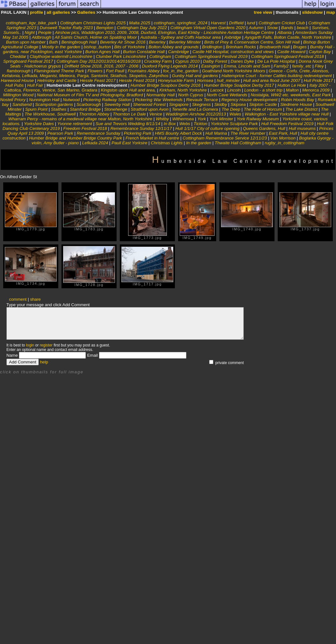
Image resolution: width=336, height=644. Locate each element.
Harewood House (17, 80)
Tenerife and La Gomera (195, 109)
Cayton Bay (320, 52)
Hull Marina (216, 133)
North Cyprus (191, 95)
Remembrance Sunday (99, 133)
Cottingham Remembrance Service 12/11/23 (225, 138)
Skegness (201, 104)
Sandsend (22, 104)
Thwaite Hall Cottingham (238, 143)
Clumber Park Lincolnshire (121, 56)
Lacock (217, 90)
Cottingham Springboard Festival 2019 (211, 56)
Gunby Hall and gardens (195, 76)
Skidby (221, 104)
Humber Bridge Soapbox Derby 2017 (239, 85)
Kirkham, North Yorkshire (183, 90)
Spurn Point (37, 109)
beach (302, 28)
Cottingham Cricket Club (282, 23)
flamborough (19, 71)
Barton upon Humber (26, 42)
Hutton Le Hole (292, 85)
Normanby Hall (160, 95)
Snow (272, 28)
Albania (284, 32)
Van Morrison (283, 138)
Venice (156, 114)
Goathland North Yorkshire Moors (234, 71)
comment (18, 299)
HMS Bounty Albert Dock (178, 133)
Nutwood (71, 100)
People (45, 32)
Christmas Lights (167, 143)
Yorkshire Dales (39, 124)
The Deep (231, 109)
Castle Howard (291, 52)
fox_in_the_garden (181, 71)
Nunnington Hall (44, 100)
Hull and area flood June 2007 (272, 80)
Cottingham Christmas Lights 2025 (93, 23)
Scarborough (89, 104)
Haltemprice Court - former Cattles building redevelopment (276, 76)
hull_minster (228, 80)
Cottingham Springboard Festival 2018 (287, 56)
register (46, 345)
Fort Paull (115, 71)
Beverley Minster (185, 42)
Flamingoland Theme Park (59, 71)
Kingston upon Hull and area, (128, 90)
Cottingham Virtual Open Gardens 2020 (208, 28)
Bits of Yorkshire (130, 47)
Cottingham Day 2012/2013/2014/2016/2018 (99, 61)
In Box (170, 124)
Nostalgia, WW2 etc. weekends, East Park (291, 95)
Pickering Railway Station (107, 100)
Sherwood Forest (149, 104)
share (35, 299)
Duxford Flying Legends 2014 (170, 66)
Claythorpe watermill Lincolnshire (61, 56)
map (331, 12)
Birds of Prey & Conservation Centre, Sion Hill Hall (252, 42)
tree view (263, 12)
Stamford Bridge (85, 109)
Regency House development (249, 100)
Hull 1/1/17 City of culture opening (207, 128)
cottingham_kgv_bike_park (31, 23)
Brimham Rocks (241, 47)
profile (37, 12)
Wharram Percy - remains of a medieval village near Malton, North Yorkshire (80, 119)
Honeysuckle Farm (176, 80)
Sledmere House (296, 104)
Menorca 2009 (316, 90)
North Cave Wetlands (227, 95)
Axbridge (233, 37)
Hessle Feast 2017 (98, 80)
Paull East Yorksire (129, 143)
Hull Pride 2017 (318, 80)
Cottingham (160, 56)
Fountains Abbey (144, 71)
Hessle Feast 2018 (137, 80)
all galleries (58, 12)
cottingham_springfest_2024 (180, 23)
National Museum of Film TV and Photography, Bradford (90, 95)
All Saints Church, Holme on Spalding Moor (96, 37)
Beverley (157, 42)
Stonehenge (116, 109)
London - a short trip (263, 90)
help (44, 362)
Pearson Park (60, 133)
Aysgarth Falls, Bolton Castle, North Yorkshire (288, 37)
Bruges (300, 47)
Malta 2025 (140, 23)
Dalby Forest (215, 61)
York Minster (221, 119)
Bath (53, 42)
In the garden (199, 143)
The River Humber (248, 133)
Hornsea (205, 80)
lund (251, 23)
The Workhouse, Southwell (50, 114)
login (30, 345)
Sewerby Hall (117, 104)
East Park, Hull (283, 133)
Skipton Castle (263, 104)
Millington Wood (18, 95)
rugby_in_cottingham (284, 143)
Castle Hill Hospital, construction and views (233, 52)
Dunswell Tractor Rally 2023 (66, 28)
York (202, 119)
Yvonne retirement (75, 124)
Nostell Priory (13, 100)
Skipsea (238, 104)
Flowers (95, 71)
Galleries (86, 12)
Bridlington (212, 47)
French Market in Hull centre (152, 138)
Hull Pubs (15, 85)
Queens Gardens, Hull (264, 128)
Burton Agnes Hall (102, 52)
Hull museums (302, 128)
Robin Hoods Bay (298, 100)
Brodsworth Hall (275, 47)
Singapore (179, 104)
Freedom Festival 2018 (85, 128)
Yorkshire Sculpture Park (234, 124)
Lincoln (234, 90)
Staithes (59, 109)
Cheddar (18, 56)
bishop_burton (97, 47)
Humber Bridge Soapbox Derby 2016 (165, 85)
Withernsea (183, 119)
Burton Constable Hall (144, 52)
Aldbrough (41, 37)
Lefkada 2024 (95, 143)
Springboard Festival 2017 (28, 61)
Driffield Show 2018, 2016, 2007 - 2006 (101, 66)
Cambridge (179, 52)
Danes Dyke (242, 61)
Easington (211, 66)
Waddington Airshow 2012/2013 (196, 114)
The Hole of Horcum (263, 109)
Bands (287, 28)
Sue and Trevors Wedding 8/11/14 (128, 124)
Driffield (236, 23)
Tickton (200, 124)
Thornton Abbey (94, 114)
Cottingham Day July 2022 (142, 28)
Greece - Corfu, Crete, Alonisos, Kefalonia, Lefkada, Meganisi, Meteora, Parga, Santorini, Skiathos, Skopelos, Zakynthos (166, 73)
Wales (235, 114)
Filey (319, 66)
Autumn (256, 28)
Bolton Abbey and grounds (174, 47)
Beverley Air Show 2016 (123, 42)
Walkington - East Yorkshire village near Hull (287, 114)
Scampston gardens (54, 104)
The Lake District (301, 109)
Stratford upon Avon (150, 109)
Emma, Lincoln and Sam (247, 66)
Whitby (162, 119)
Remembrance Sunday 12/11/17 (141, 128)
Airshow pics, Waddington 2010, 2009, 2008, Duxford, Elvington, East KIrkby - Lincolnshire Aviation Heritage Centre (165, 32)
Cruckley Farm (158, 61)
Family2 (281, 66)
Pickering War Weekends (159, 100)
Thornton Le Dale (129, 114)
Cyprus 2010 (187, 61)
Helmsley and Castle (57, 80)
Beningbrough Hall (79, 42)
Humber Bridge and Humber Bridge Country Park (76, 138)
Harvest (218, 23)
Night (30, 32)
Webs (185, 124)
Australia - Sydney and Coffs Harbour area (180, 37)
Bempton (105, 28)
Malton (292, 90)
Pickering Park (138, 133)
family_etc (302, 66)
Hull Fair (35, 85)
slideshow (312, 12)
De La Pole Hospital (276, 61)
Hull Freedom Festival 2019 (287, 124)
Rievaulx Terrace (202, 100)
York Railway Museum (258, 119)
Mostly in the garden (61, 47)
